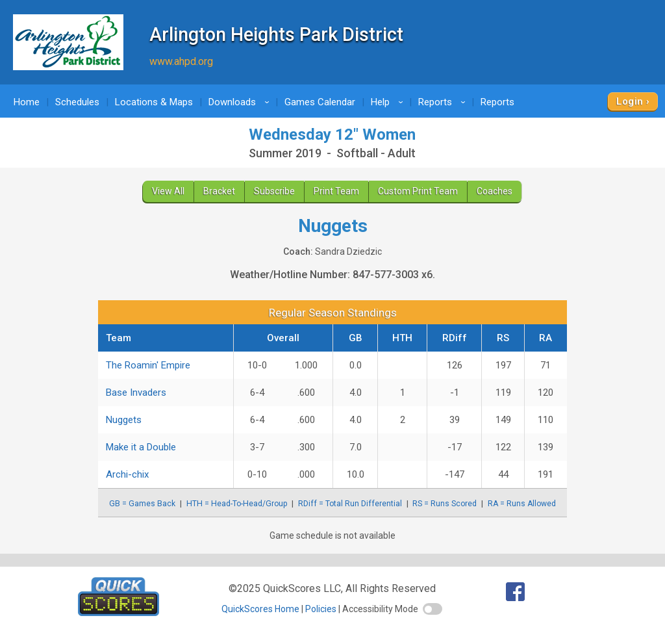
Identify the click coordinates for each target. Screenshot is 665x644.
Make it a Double (141, 447)
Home (27, 102)
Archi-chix (127, 474)
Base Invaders (136, 393)
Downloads (241, 102)
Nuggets (124, 420)
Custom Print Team (418, 191)
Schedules (77, 102)
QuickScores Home (260, 609)
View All (168, 191)
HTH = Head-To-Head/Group (237, 504)
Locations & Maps (154, 102)
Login (630, 101)
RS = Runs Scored (445, 504)
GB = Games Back (142, 504)
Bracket (219, 191)
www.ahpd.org (181, 61)
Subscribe (274, 191)
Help (389, 102)
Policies (321, 609)
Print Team (336, 191)
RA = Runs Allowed (522, 504)
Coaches (495, 191)
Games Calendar (320, 102)
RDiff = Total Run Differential (350, 504)
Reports (444, 102)
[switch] (433, 609)
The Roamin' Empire (148, 365)
